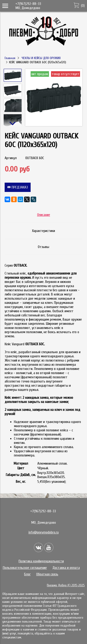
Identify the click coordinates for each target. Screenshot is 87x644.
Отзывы (43, 247)
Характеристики (43, 231)
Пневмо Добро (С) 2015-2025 (66, 585)
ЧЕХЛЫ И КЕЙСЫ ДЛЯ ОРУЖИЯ (41, 58)
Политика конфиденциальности (41, 561)
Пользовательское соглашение (25, 568)
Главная (10, 58)
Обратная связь (47, 574)
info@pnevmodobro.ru (44, 532)
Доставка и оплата (66, 568)
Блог (27, 574)
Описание (44, 215)
